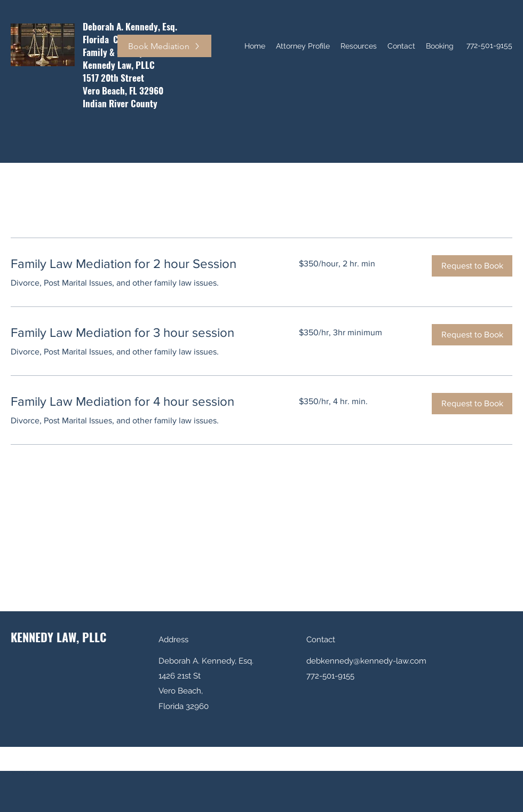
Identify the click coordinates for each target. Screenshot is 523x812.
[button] (472, 266)
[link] (142, 264)
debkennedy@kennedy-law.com (366, 661)
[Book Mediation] (164, 46)
